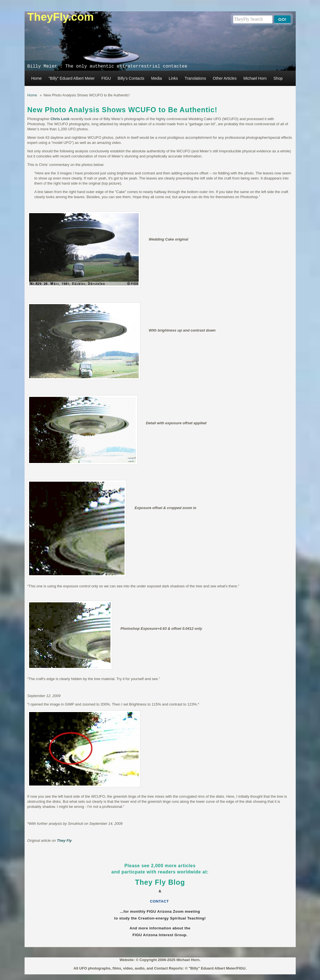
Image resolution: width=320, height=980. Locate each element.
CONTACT (160, 901)
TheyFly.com (61, 17)
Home (37, 78)
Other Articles (225, 78)
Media (156, 78)
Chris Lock (60, 119)
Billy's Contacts (131, 78)
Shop (278, 78)
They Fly (64, 841)
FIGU (106, 78)
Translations (195, 78)
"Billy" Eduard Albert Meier (72, 78)
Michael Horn (255, 78)
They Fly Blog (160, 882)
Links (173, 78)
